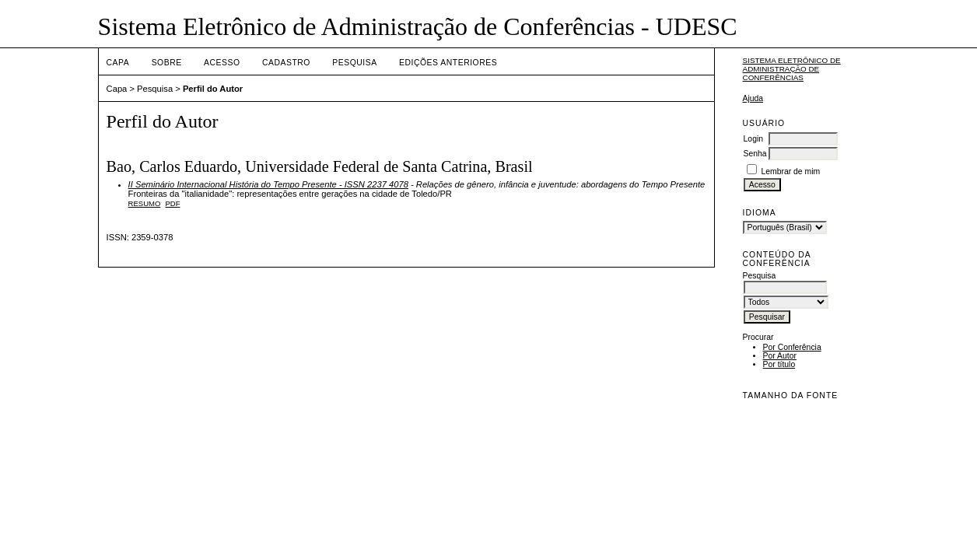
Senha (755, 154)
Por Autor (780, 356)
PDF (173, 203)
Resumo (145, 203)
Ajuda (753, 98)
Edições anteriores (448, 63)
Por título (779, 364)
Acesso (222, 63)
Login (753, 139)
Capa (118, 63)
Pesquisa (354, 63)
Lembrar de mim (790, 171)
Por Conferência (792, 347)
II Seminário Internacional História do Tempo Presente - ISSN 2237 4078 (268, 184)
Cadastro (286, 63)
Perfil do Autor (213, 89)
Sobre (167, 63)
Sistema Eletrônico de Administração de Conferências (792, 69)
